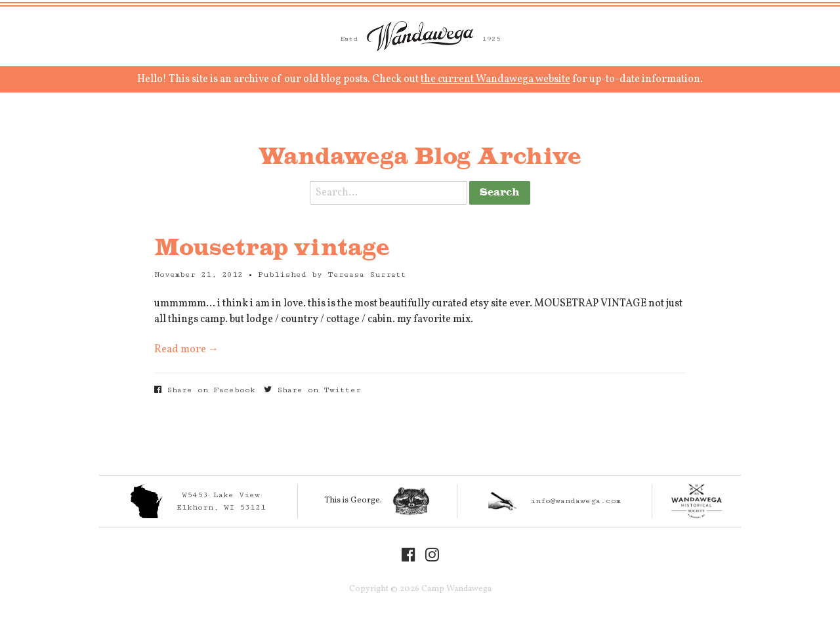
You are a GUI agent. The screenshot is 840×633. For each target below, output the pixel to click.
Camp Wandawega (420, 36)
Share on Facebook (205, 390)
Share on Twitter (312, 390)
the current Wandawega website (495, 79)
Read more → (186, 350)
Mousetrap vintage (272, 249)
